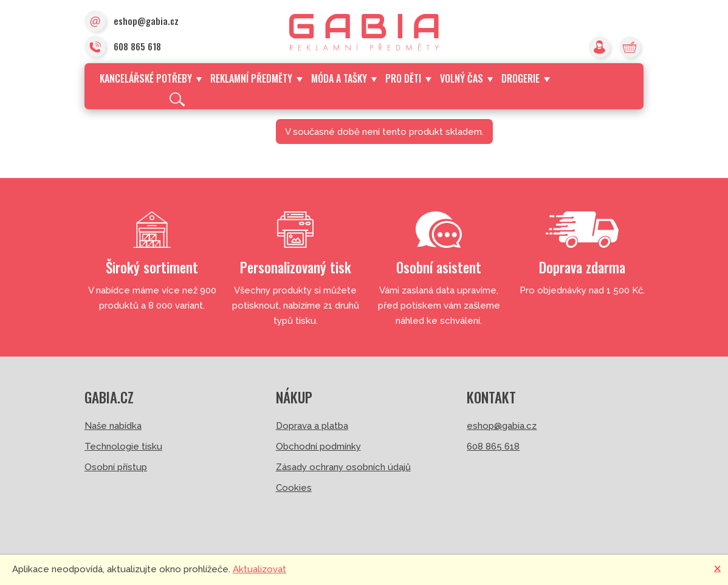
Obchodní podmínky (318, 446)
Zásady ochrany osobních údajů (343, 467)
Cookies (294, 488)
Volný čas (466, 78)
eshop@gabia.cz (132, 22)
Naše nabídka (113, 426)
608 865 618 (123, 47)
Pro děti (408, 78)
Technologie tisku (123, 446)
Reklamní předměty (256, 78)
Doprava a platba (312, 426)
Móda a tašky (344, 78)
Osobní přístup (116, 467)
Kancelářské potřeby (151, 78)
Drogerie (525, 78)
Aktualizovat (259, 569)
